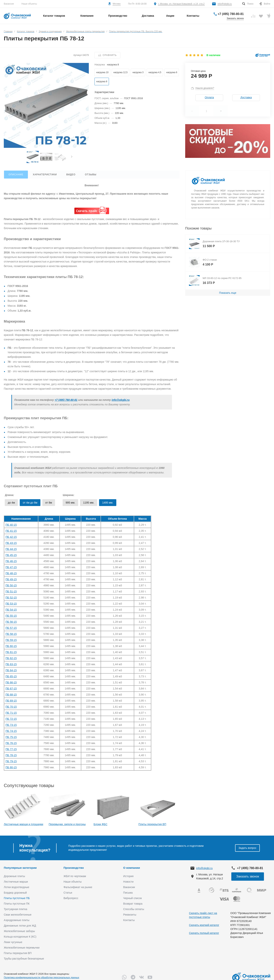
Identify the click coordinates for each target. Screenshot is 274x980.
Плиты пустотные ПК (17, 904)
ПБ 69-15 (11, 701)
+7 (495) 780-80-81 (231, 14)
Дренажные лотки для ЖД (20, 926)
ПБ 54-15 (11, 610)
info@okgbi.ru (225, 4)
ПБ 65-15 (11, 676)
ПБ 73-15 (11, 725)
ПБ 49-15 (11, 579)
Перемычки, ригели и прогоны (67, 824)
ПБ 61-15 (11, 652)
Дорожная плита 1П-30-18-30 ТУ (221, 241)
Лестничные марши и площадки (24, 824)
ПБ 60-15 (11, 646)
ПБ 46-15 (11, 561)
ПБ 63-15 (11, 664)
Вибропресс (71, 898)
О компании (131, 868)
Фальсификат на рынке (78, 887)
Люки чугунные (13, 942)
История (128, 876)
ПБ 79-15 (11, 761)
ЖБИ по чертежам (75, 876)
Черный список (132, 898)
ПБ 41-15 (11, 531)
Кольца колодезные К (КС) (20, 937)
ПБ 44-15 (11, 549)
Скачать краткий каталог (204, 925)
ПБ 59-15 (11, 640)
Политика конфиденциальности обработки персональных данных (41, 977)
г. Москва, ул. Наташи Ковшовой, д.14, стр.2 (181, 4)
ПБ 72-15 (11, 719)
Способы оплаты (134, 909)
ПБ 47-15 (11, 567)
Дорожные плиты (14, 876)
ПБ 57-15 (11, 628)
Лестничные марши (16, 882)
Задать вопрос (248, 848)
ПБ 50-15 (11, 585)
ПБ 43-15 (11, 543)
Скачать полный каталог (204, 933)
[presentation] (72, 157)
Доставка (246, 97)
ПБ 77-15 (11, 749)
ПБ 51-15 (11, 591)
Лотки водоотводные (17, 887)
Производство (74, 868)
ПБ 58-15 (11, 634)
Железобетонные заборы (19, 931)
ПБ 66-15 (11, 682)
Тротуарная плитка (15, 909)
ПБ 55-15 (11, 616)
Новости (128, 882)
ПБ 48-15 (11, 573)
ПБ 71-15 (11, 713)
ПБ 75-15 (11, 737)
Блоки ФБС (100, 824)
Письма (128, 893)
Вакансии (9, 4)
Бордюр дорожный (15, 893)
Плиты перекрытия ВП (152, 824)
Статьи (68, 893)
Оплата (209, 97)
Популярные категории (20, 868)
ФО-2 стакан (210, 260)
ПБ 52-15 (11, 598)
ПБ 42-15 (11, 537)
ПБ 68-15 (11, 695)
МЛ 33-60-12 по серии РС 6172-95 (222, 278)
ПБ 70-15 (11, 707)
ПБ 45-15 (11, 555)
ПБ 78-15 (11, 755)
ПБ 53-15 (11, 604)
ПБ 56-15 (11, 622)
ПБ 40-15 (11, 525)
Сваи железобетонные (18, 915)
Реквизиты (130, 915)
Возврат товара (133, 904)
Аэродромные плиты (17, 920)
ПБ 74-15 (11, 731)
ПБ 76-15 (11, 743)
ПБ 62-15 (11, 658)
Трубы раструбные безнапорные (24, 959)
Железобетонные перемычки (22, 948)
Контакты (129, 920)
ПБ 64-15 (11, 670)
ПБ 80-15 (11, 767)
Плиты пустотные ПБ (17, 898)
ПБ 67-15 (11, 689)
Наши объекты (29, 4)
